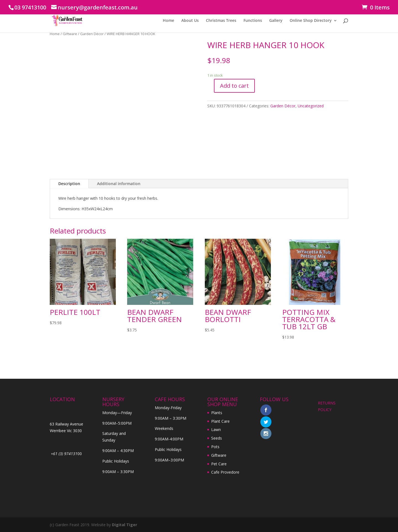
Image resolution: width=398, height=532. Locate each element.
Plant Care (220, 421)
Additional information (119, 184)
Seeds (217, 438)
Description (69, 184)
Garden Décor (92, 34)
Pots (215, 447)
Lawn (216, 430)
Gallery (276, 21)
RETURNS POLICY (327, 406)
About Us (190, 21)
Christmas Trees (221, 21)
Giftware (70, 34)
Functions (253, 21)
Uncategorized (311, 106)
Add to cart (234, 86)
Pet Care (219, 464)
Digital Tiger (125, 525)
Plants (217, 413)
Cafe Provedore (225, 472)
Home (168, 21)
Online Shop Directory (311, 21)
